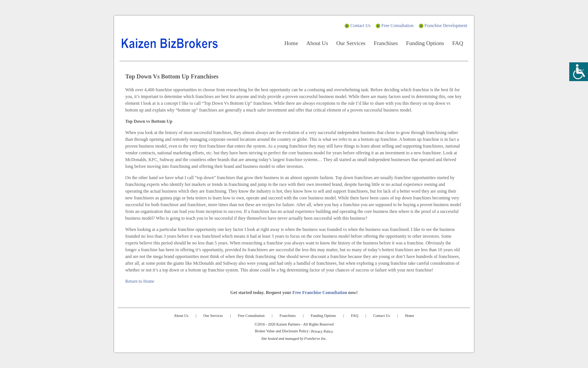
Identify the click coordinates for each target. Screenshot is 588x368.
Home (291, 43)
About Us (317, 43)
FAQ (458, 43)
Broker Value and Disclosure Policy (282, 331)
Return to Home (140, 281)
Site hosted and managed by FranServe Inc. (294, 339)
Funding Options (425, 43)
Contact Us (360, 26)
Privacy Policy (322, 331)
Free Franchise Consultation (320, 293)
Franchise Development (446, 26)
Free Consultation (397, 26)
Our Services (351, 43)
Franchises (386, 43)
